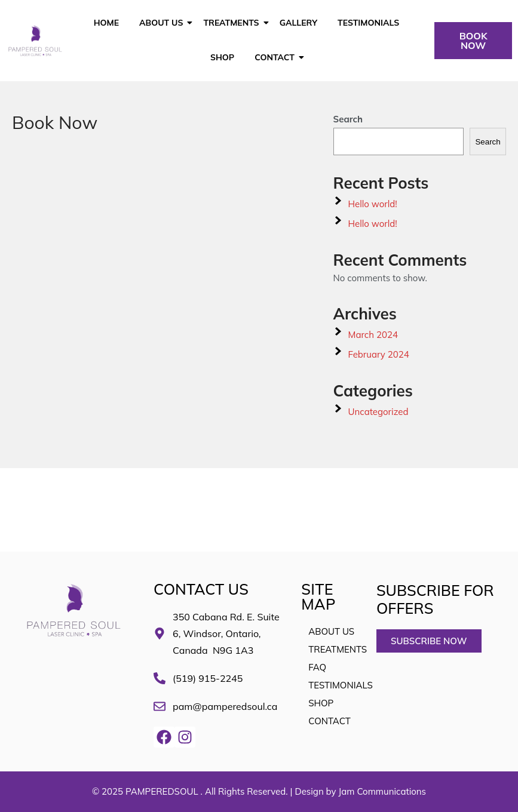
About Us (163, 23)
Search (348, 119)
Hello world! (373, 204)
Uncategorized (378, 412)
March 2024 (373, 335)
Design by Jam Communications (360, 791)
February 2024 (379, 354)
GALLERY (298, 23)
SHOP (222, 57)
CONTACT (277, 57)
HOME (106, 23)
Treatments (233, 23)
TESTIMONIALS (368, 23)
